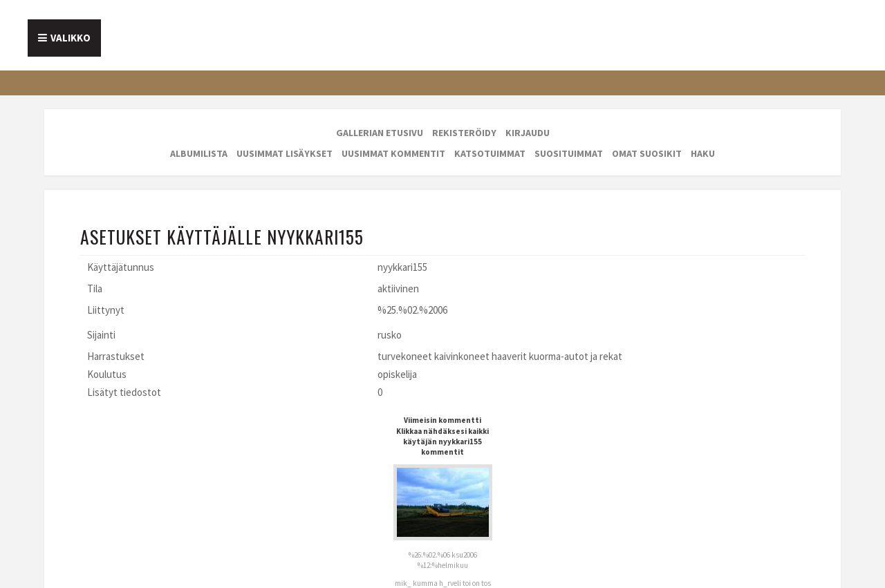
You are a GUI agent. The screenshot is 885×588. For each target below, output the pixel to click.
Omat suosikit (647, 153)
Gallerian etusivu (380, 133)
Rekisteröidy (464, 133)
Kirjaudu (528, 133)
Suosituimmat (569, 153)
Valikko (71, 38)
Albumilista (199, 153)
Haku (703, 153)
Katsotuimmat (490, 153)
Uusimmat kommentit (393, 153)
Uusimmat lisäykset (285, 153)
